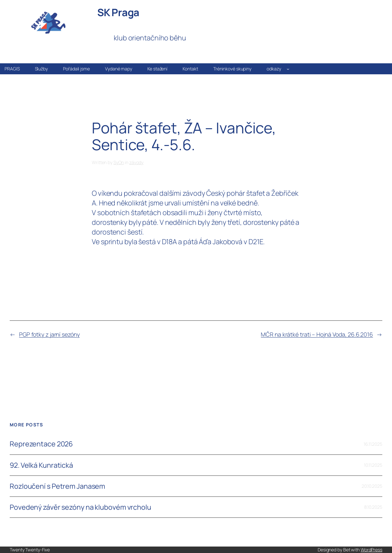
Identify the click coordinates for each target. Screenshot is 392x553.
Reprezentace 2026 (41, 444)
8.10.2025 (373, 507)
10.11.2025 (373, 465)
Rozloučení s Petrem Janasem (57, 486)
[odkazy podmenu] (288, 69)
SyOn (119, 162)
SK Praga (118, 12)
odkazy (274, 69)
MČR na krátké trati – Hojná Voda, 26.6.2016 (317, 334)
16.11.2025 (373, 444)
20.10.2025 (372, 486)
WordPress (371, 550)
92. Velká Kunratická (41, 465)
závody (136, 162)
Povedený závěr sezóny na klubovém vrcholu (80, 507)
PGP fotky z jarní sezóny (49, 334)
